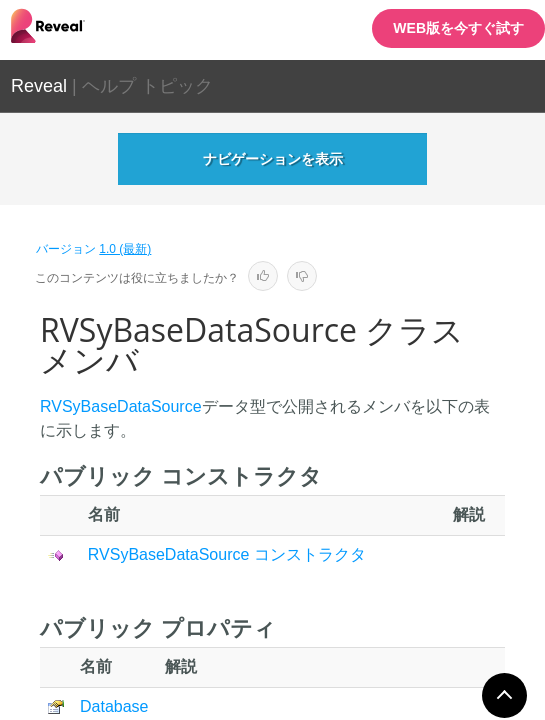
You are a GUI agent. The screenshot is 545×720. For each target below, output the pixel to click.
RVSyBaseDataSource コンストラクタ (227, 554)
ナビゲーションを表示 (273, 159)
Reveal (39, 86)
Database (114, 706)
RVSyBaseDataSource (121, 406)
